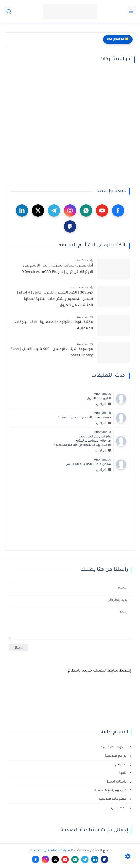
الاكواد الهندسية (114, 748)
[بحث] (9, 11)
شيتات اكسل (116, 782)
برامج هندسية (116, 756)
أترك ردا (103, 404)
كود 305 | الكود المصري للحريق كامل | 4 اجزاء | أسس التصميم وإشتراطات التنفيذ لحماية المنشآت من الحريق (55, 299)
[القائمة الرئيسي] (131, 11)
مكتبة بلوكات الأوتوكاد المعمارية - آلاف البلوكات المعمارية (54, 326)
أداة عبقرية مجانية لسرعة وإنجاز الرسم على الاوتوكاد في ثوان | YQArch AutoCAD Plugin (58, 269)
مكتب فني (119, 808)
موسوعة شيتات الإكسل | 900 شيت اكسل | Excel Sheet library (52, 353)
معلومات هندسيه (113, 799)
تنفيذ (123, 773)
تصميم (121, 765)
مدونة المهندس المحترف (49, 851)
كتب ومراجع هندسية (111, 791)
